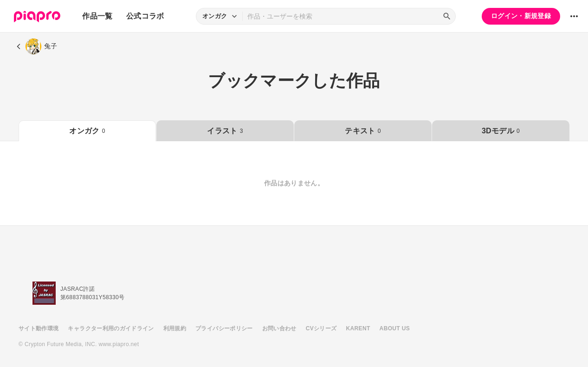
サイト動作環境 (39, 328)
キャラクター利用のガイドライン (111, 328)
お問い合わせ (279, 328)
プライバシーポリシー (224, 328)
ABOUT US (395, 328)
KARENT (358, 328)
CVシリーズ (321, 328)
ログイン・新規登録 (521, 16)
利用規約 (175, 328)
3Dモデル (501, 131)
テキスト (363, 131)
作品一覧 (97, 16)
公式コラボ (145, 16)
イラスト (225, 131)
